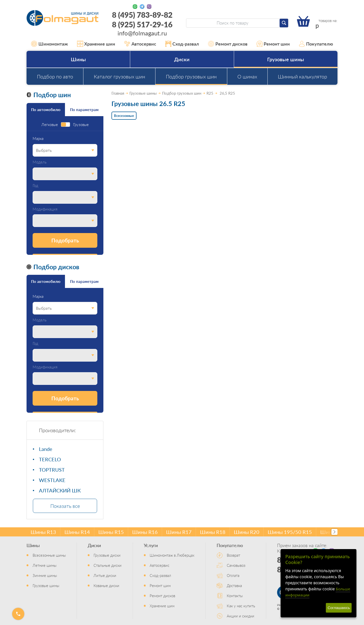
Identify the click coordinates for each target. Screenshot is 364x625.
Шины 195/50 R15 (290, 532)
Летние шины (44, 565)
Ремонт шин (273, 44)
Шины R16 (145, 532)
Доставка (234, 585)
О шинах (247, 76)
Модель (40, 162)
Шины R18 (213, 532)
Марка (38, 139)
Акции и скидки (241, 616)
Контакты (235, 596)
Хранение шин (96, 44)
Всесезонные (124, 116)
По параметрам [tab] (84, 109)
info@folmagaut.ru (142, 33)
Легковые (50, 125)
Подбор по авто (55, 76)
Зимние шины (45, 575)
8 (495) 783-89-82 (142, 15)
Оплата (233, 575)
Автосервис (140, 44)
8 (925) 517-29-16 (142, 24)
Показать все (65, 506)
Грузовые (81, 125)
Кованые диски (106, 585)
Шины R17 (179, 532)
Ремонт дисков (228, 44)
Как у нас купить (241, 606)
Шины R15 (111, 532)
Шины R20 (247, 532)
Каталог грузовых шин (119, 76)
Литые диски (105, 575)
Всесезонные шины (49, 555)
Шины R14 (77, 532)
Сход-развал (182, 44)
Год (35, 186)
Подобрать (65, 240)
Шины (78, 59)
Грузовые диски (107, 555)
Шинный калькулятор (302, 76)
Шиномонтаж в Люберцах (172, 555)
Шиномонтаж (50, 44)
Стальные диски (108, 565)
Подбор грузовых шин (191, 76)
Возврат (233, 555)
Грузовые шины (286, 59)
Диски (182, 59)
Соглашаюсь (339, 608)
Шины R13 (43, 532)
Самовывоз (236, 565)
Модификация (45, 209)
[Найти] (284, 23)
